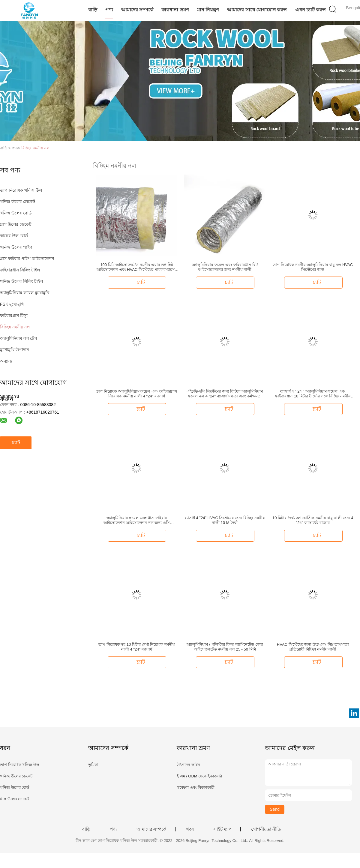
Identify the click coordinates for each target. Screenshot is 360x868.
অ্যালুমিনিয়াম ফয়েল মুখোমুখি (25, 293)
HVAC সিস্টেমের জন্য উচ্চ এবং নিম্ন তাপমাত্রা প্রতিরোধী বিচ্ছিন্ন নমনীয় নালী (313, 647)
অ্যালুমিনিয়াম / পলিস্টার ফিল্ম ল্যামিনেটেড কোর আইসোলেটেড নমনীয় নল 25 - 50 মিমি (225, 647)
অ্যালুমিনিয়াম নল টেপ (19, 338)
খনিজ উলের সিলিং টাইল (21, 281)
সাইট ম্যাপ (223, 829)
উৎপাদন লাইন (188, 765)
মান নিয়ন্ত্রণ (208, 10)
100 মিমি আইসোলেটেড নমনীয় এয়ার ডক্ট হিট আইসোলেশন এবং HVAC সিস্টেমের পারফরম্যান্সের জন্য (137, 267)
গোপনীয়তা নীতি (266, 829)
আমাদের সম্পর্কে (137, 10)
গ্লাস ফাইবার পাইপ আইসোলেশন (27, 259)
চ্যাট (16, 443)
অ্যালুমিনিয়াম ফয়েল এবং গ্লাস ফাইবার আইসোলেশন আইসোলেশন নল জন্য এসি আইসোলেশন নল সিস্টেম (137, 520)
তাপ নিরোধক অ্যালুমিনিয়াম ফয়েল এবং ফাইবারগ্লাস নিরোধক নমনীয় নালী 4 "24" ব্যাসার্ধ (136, 394)
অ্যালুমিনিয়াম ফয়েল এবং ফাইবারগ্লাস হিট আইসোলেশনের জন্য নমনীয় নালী (225, 267)
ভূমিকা (93, 765)
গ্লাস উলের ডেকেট (16, 224)
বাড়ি (93, 10)
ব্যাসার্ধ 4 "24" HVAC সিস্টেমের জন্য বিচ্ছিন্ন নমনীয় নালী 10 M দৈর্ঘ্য (225, 520)
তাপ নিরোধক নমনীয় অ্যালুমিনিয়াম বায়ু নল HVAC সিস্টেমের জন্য (313, 267)
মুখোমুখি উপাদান (14, 350)
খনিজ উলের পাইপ (16, 247)
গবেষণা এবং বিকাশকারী (196, 787)
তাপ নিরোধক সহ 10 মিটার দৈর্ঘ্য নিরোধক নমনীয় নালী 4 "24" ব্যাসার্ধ (137, 647)
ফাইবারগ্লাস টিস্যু (14, 316)
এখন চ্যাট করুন (311, 10)
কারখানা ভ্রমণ (175, 10)
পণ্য (109, 10)
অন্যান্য (6, 361)
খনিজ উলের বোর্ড (16, 213)
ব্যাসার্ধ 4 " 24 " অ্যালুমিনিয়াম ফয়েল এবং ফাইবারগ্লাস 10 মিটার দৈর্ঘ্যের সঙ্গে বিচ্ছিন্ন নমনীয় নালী (313, 394)
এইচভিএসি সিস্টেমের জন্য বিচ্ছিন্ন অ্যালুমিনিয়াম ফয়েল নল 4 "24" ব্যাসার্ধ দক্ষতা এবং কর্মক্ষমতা (225, 394)
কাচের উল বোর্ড (14, 236)
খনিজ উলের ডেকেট (18, 202)
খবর (190, 829)
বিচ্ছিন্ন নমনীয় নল (35, 148)
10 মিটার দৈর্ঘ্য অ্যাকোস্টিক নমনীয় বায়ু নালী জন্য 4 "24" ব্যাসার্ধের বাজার (313, 520)
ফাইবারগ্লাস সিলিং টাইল (20, 270)
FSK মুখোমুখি (12, 304)
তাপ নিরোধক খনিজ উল (21, 190)
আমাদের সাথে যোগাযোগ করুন (257, 10)
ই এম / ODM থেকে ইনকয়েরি (199, 776)
